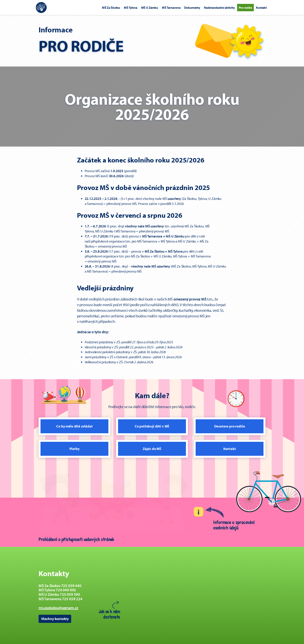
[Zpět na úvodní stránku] (41, 7)
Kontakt (261, 8)
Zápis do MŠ (152, 449)
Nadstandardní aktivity (219, 8)
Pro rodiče (245, 8)
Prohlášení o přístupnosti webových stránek (76, 539)
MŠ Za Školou (111, 8)
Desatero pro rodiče (230, 426)
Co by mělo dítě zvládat (74, 426)
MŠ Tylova (131, 8)
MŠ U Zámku (150, 8)
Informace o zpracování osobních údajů (234, 525)
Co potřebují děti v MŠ (152, 426)
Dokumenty (192, 8)
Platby (74, 449)
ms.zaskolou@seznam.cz (58, 608)
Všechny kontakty (55, 619)
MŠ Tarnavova (171, 8)
